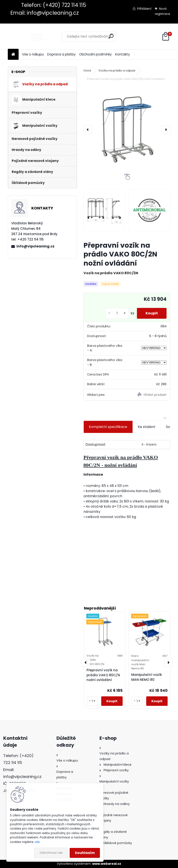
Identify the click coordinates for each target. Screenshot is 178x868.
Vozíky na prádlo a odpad (117, 70)
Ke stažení (147, 427)
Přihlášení (144, 9)
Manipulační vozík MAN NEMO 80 (147, 677)
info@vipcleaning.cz (35, 246)
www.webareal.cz (107, 864)
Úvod (87, 70)
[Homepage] (13, 55)
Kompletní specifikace (108, 427)
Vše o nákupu (33, 54)
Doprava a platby (61, 54)
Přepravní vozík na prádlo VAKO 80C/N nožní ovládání (103, 675)
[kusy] (117, 313)
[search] (111, 36)
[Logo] (38, 36)
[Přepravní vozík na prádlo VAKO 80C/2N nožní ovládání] (127, 130)
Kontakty (123, 54)
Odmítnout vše (51, 853)
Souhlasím (85, 853)
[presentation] (88, 130)
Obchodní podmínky (95, 54)
